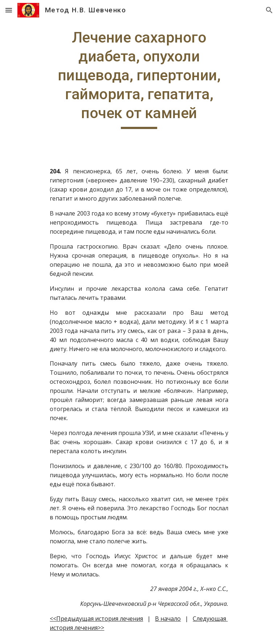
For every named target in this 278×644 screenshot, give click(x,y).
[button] (9, 10)
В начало (168, 619)
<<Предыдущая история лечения (96, 619)
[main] (139, 79)
